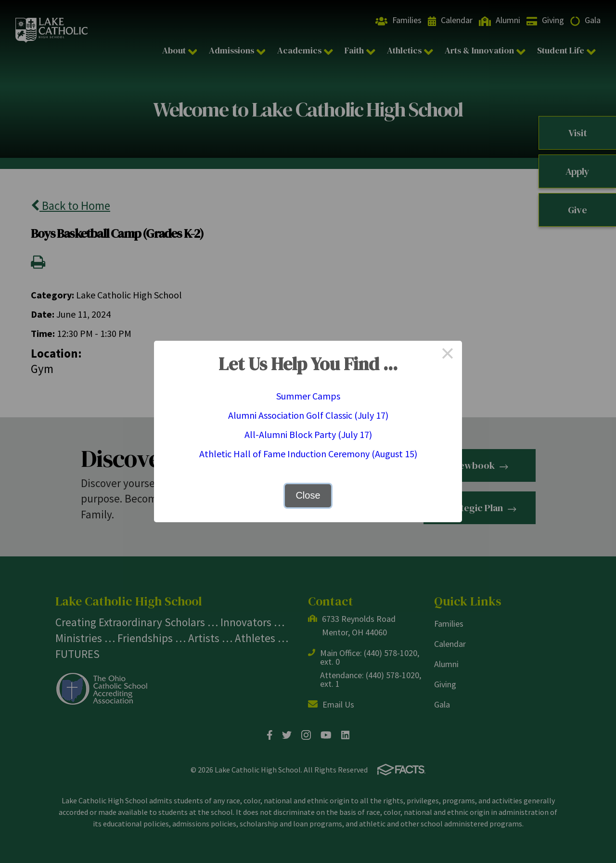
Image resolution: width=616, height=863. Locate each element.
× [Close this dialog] (448, 355)
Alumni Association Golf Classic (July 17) (308, 415)
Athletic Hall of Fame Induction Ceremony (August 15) (308, 454)
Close (308, 495)
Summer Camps (308, 396)
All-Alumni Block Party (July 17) (308, 434)
